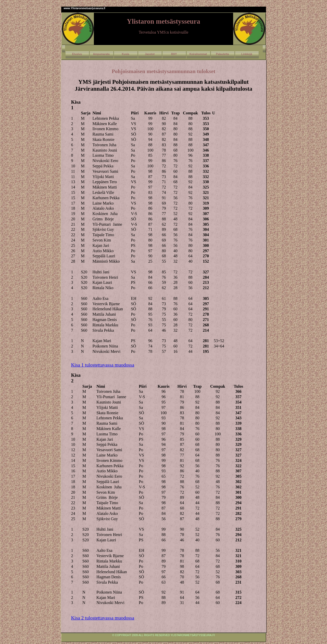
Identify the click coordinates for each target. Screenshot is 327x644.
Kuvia (125, 54)
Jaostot (150, 54)
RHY (174, 54)
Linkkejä (247, 54)
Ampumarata (101, 54)
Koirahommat (198, 54)
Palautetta (223, 54)
